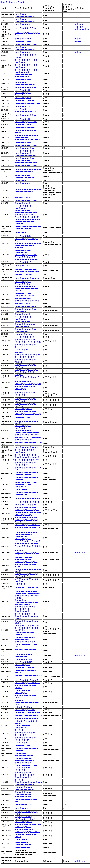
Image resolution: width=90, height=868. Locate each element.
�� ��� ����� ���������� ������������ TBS (26, 560)
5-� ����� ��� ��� (26, 145)
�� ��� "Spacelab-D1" (24, 274)
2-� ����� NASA (23, 42)
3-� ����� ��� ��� (26, 87)
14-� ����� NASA (23, 659)
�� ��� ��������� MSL (28, 718)
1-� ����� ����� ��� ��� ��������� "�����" (27, 221)
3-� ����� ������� (26, 588)
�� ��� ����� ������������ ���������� (24, 761)
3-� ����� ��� (23, 321)
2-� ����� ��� (23, 282)
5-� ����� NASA (23, 98)
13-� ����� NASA (23, 584)
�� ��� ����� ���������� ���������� (23, 794)
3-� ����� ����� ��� (27, 680)
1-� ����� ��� (23, 262)
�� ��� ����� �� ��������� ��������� (25, 609)
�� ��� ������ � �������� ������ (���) (26, 288)
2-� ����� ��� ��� (26, 44)
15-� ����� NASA (23, 707)
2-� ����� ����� (25, 127)
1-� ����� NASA (23, 24)
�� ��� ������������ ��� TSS (27, 377)
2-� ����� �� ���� (26, 255)
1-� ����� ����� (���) (28, 103)
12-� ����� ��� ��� (26, 766)
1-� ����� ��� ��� (26, 28)
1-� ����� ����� (25, 101)
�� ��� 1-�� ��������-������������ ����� (28, 245)
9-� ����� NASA (23, 236)
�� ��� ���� (22, 284)
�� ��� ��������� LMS (28, 715)
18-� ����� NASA (23, 840)
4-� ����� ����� (25, 158)
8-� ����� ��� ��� (26, 482)
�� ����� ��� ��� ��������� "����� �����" (27, 520)
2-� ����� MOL (22, 106)
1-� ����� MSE (22, 232)
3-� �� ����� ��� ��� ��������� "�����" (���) (28, 596)
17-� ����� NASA (23, 804)
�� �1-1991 (80, 553)
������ (80, 27)
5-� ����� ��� (23, 539)
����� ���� (22, 847)
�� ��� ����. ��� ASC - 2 (28, 460)
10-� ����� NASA (23, 334)
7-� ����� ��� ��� (26, 200)
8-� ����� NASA (23, 183)
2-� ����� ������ (25, 668)
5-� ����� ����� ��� (27, 713)
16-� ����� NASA (23, 743)
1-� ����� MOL (22, 90)
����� (79, 24)
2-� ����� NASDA (23, 662)
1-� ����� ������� (26, 239)
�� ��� (19, 730)
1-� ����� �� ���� (26, 122)
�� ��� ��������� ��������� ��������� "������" (28, 137)
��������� (82, 29)
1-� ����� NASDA (23, 409)
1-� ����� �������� (27, 278)
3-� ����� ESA (22, 808)
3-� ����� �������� (27, 626)
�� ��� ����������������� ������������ (28, 355)
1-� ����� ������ (25, 306)
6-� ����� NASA (23, 125)
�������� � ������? (14, 2)
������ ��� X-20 (24, 39)
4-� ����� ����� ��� (27, 683)
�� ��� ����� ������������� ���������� (25, 775)
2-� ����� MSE (22, 266)
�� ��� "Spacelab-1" (23, 198)
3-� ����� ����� (25, 151)
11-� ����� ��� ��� (26, 591)
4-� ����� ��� (23, 430)
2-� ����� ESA (22, 665)
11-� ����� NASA (23, 350)
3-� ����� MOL (22, 119)
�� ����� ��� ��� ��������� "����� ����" (27, 616)
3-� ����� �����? (25, 710)
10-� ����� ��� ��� (26, 532)
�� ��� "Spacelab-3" (23, 303)
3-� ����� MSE (22, 418)
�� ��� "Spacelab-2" (23, 203)
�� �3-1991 (80, 655)
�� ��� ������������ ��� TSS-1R (27, 702)
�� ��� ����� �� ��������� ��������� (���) (25, 640)
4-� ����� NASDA (23, 822)
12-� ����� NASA (23, 490)
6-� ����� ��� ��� (26, 165)
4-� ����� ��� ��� (26, 115)
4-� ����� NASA (23, 79)
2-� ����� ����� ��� (27, 525)
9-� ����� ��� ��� (26, 505)
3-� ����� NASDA (23, 745)
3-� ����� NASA (23, 52)
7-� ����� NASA (23, 142)
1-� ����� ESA (22, 180)
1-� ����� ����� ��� (27, 498)
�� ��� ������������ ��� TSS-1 (27, 553)
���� (78, 39)
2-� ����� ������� (26, 447)
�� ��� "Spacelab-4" (23, 314)
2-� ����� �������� (27, 502)
